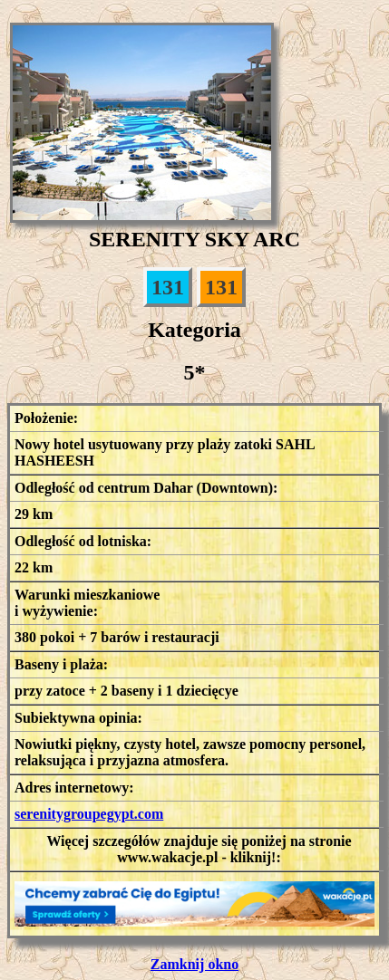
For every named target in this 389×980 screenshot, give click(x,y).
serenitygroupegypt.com (89, 814)
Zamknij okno (194, 964)
